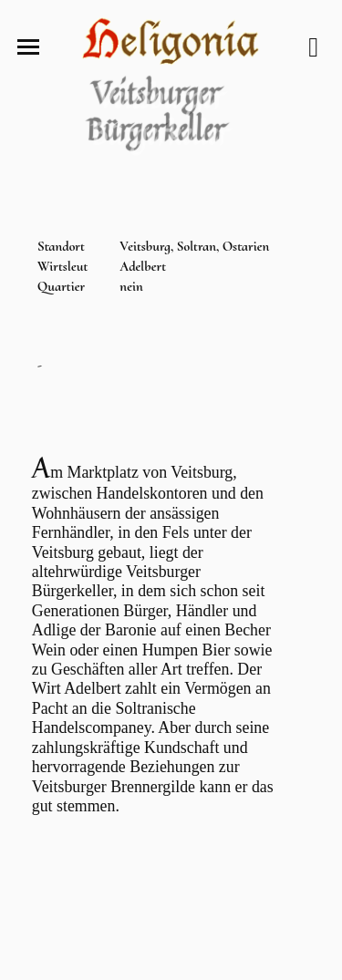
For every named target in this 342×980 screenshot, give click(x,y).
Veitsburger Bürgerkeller (157, 113)
